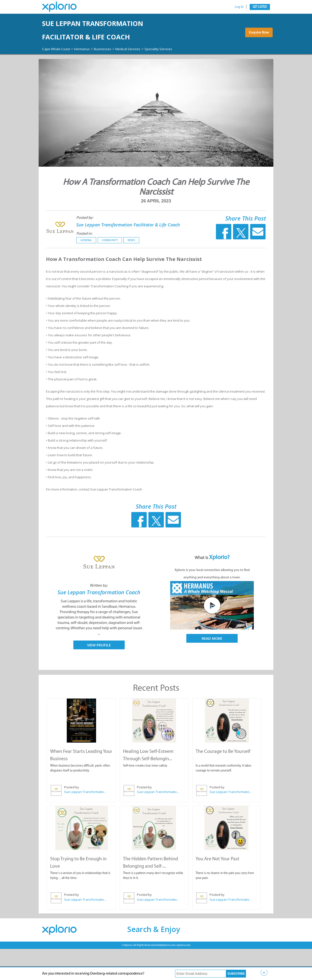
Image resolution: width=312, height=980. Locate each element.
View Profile (99, 677)
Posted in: (80, 259)
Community (106, 265)
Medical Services (143, 62)
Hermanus (89, 62)
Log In (239, 7)
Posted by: (81, 235)
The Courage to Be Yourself (223, 783)
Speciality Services (59, 67)
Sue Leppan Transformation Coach (99, 621)
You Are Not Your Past (217, 890)
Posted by (71, 819)
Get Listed (260, 7)
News (127, 265)
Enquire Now (257, 44)
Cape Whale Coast (59, 62)
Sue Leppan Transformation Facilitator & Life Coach (108, 37)
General (82, 265)
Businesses (113, 62)
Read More (212, 664)
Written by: (99, 611)
